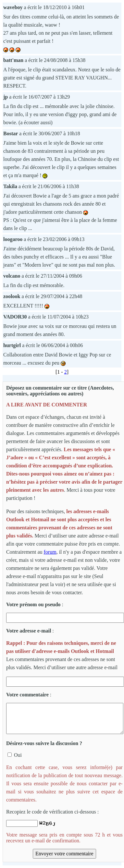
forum (50, 552)
